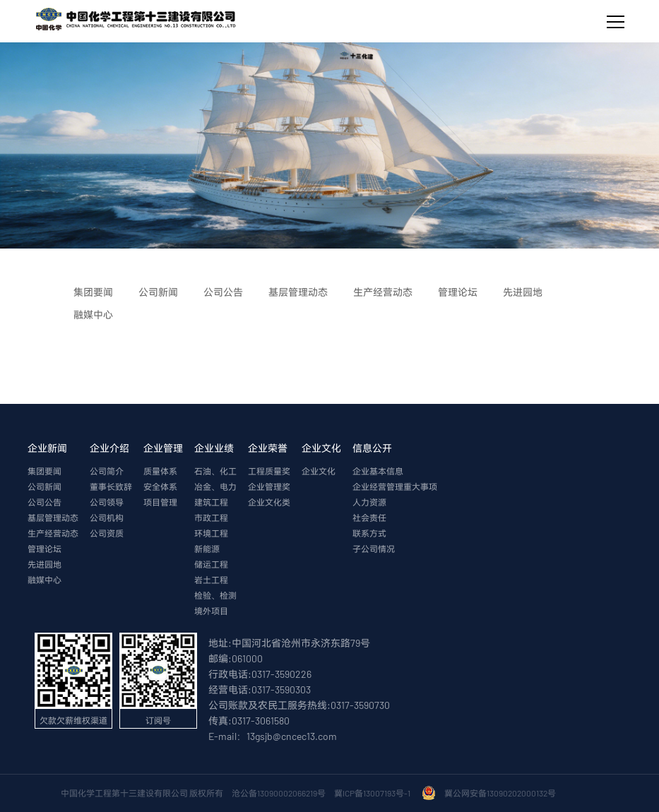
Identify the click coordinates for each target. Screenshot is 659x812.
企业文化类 (269, 502)
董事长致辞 (111, 486)
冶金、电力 (215, 486)
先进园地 (44, 564)
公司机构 (107, 518)
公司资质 (107, 533)
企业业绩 (214, 448)
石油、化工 (215, 471)
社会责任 (369, 518)
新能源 (207, 549)
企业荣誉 (268, 448)
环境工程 (211, 533)
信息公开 (372, 448)
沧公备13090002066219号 (279, 793)
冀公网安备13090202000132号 (501, 793)
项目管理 (160, 502)
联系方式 (369, 533)
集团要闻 (44, 471)
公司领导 (107, 502)
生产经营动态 (53, 533)
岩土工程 (211, 580)
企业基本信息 (378, 471)
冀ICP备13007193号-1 (374, 793)
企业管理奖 (269, 486)
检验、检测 (215, 595)
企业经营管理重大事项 (395, 486)
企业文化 (321, 448)
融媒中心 (44, 580)
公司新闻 (44, 486)
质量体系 (160, 471)
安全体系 (160, 486)
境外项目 (211, 611)
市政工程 (211, 518)
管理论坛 (44, 549)
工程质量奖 (269, 471)
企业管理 (163, 448)
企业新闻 (47, 448)
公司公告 (44, 502)
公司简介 (107, 471)
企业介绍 (109, 448)
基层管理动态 (53, 518)
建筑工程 (211, 502)
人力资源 (369, 502)
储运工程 (211, 564)
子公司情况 (374, 549)
